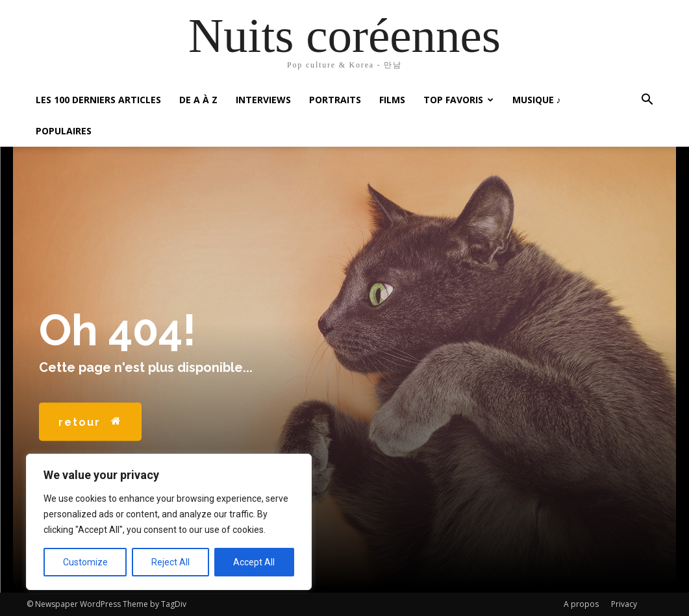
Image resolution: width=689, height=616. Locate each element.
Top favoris (458, 100)
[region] (169, 522)
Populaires (64, 131)
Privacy (624, 604)
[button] (647, 101)
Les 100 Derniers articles (98, 100)
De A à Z (198, 100)
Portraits (335, 100)
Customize (85, 562)
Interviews (263, 100)
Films (392, 100)
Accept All (254, 562)
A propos (581, 604)
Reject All (170, 562)
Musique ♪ (537, 100)
